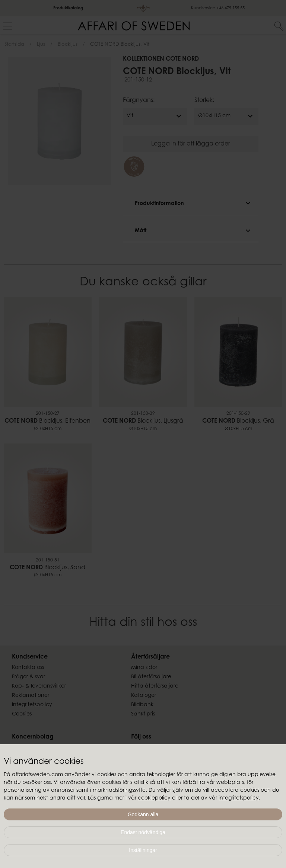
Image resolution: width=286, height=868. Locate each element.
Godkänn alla (143, 814)
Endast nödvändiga (143, 832)
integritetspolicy (239, 798)
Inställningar (143, 850)
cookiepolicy (154, 798)
